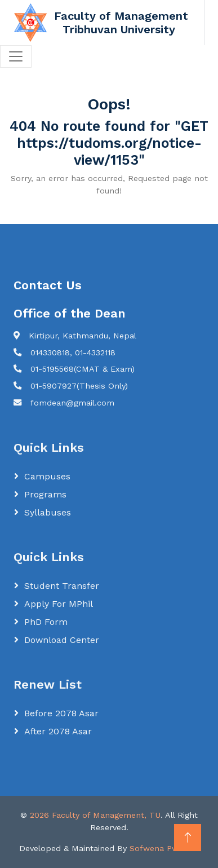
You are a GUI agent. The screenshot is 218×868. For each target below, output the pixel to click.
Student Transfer (62, 586)
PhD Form (46, 622)
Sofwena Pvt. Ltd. (164, 848)
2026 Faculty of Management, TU (95, 815)
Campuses (47, 476)
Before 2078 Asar (61, 713)
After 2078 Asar (58, 731)
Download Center (62, 640)
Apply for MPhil (59, 604)
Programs (45, 494)
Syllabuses (48, 512)
